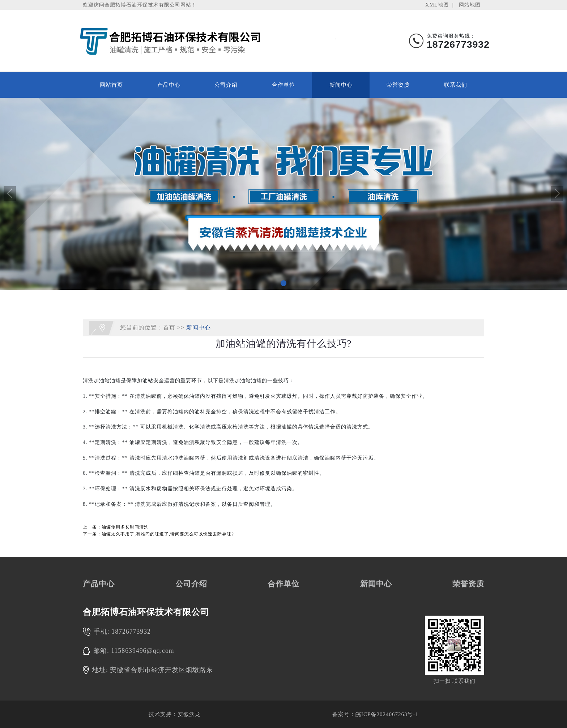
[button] (283, 283)
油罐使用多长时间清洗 (125, 527)
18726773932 (131, 632)
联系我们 (456, 85)
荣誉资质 (398, 85)
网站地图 (470, 5)
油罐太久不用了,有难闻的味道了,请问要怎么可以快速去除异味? (168, 534)
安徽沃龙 (189, 714)
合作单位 (283, 85)
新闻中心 (341, 85)
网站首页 (111, 85)
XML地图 (437, 5)
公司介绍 (226, 85)
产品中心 (169, 85)
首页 (169, 327)
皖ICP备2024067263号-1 (387, 714)
